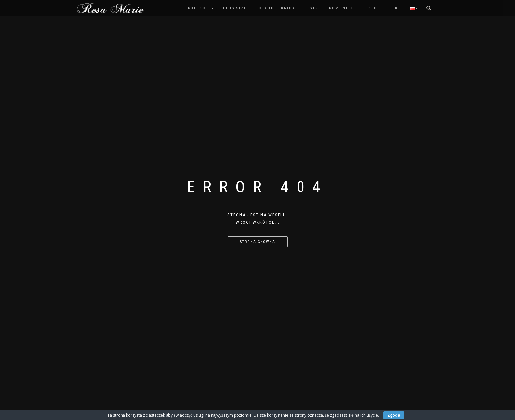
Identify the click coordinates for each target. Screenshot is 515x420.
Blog (375, 8)
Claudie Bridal (279, 8)
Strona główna (258, 242)
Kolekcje (200, 8)
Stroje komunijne (333, 8)
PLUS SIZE (235, 8)
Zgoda (394, 415)
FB (395, 8)
